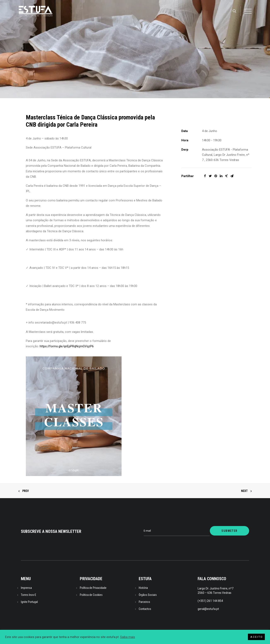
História (143, 588)
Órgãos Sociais (148, 595)
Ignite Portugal (29, 602)
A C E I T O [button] (256, 637)
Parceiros (144, 602)
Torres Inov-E (29, 595)
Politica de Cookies (91, 595)
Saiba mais (128, 637)
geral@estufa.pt (208, 609)
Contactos (145, 609)
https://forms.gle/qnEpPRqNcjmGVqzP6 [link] (67, 346)
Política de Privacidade (93, 588)
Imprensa (26, 588)
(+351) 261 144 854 (210, 601)
